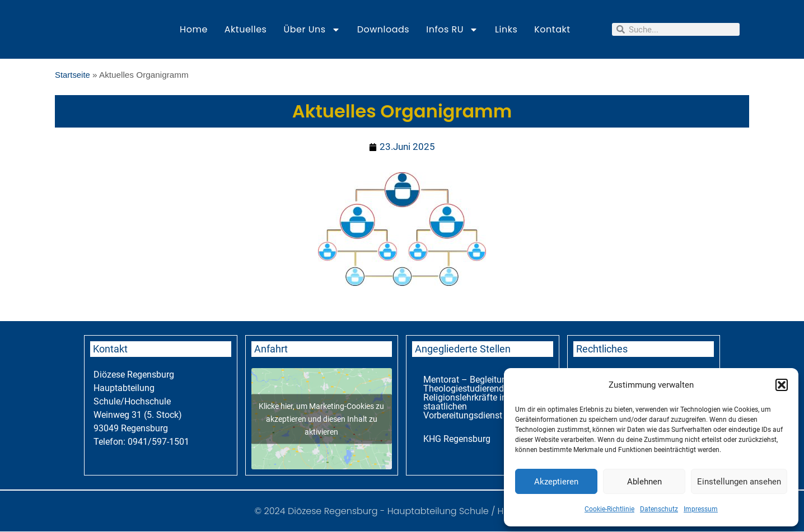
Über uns (312, 30)
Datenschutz (659, 509)
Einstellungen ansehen (739, 482)
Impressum (701, 509)
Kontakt (552, 29)
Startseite (73, 75)
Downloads (384, 29)
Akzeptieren (556, 482)
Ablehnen (644, 482)
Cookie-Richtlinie (609, 509)
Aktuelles (246, 29)
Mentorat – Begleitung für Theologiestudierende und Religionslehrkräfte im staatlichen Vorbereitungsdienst (475, 398)
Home (194, 29)
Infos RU (452, 30)
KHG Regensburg (457, 439)
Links (506, 29)
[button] (782, 385)
